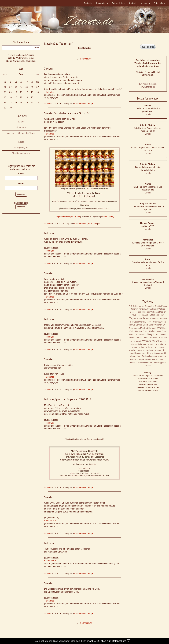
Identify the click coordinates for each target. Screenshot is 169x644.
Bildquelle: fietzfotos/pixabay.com (67, 217)
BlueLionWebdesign (21, 153)
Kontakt (132, 3)
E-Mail (21, 174)
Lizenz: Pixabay (108, 217)
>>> (37, 74)
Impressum (145, 3)
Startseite (88, 3)
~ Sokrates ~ (50, 92)
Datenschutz (159, 3)
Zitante (47, 103)
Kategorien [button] (102, 3)
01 (5, 87)
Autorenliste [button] (118, 3)
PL (93, 103)
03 (16, 87)
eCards (21, 122)
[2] (80, 59)
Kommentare (80, 103)
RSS (90, 223)
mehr (149, 114)
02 (10, 87)
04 (21, 87)
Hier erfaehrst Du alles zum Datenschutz (104, 641)
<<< (5, 74)
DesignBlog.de (21, 148)
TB (89, 103)
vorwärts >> (87, 59)
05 (27, 87)
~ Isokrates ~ (50, 251)
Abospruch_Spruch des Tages (21, 133)
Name (21, 184)
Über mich (21, 127)
